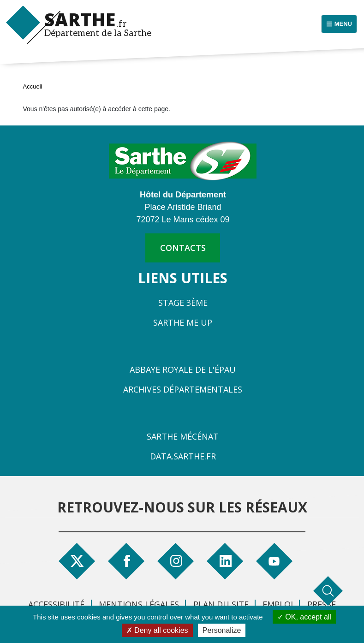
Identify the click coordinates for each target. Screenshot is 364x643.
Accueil (33, 86)
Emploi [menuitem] (278, 604)
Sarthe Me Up (183, 322)
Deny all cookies (157, 630)
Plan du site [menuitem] (221, 604)
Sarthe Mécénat (183, 436)
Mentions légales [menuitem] (139, 604)
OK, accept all (304, 617)
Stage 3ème (183, 303)
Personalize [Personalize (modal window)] (222, 630)
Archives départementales (183, 389)
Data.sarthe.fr (183, 456)
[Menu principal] (339, 24)
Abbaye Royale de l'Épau (183, 369)
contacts (183, 248)
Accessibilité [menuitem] (56, 604)
